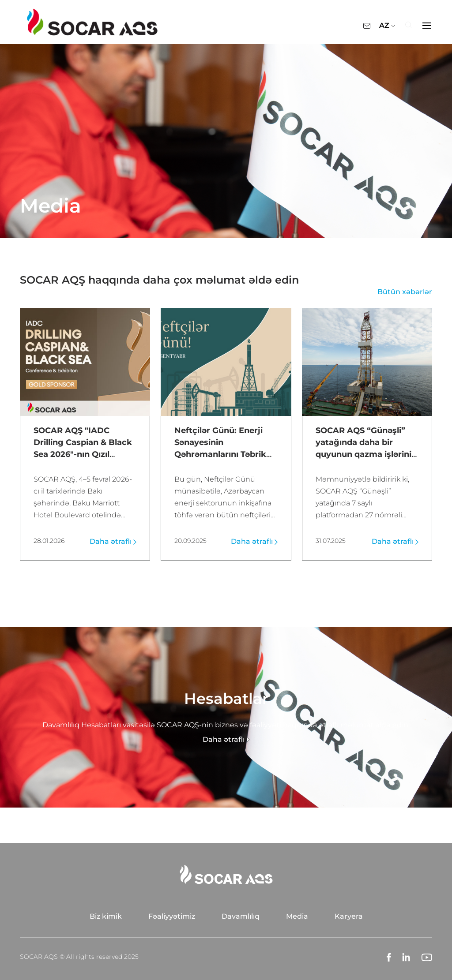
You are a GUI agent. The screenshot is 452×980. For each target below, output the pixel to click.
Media (297, 916)
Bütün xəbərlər (405, 291)
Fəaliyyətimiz (172, 916)
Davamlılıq (241, 916)
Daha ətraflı (113, 541)
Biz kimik (106, 916)
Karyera (349, 916)
